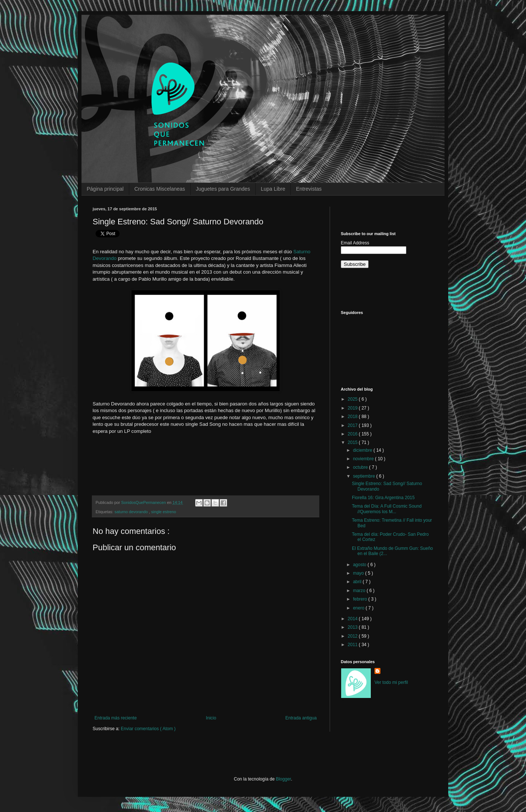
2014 (353, 619)
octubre (361, 467)
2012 (353, 636)
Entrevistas (309, 189)
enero (359, 608)
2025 (353, 399)
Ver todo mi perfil (391, 682)
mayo (359, 573)
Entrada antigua (301, 718)
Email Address (355, 243)
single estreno (164, 512)
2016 (353, 434)
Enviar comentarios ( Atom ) (148, 729)
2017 (353, 425)
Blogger (284, 779)
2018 (353, 417)
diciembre (363, 450)
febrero (361, 599)
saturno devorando (132, 512)
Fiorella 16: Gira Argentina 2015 (383, 498)
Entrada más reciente (116, 718)
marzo (360, 591)
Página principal (105, 189)
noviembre (364, 459)
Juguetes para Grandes (223, 189)
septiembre (365, 476)
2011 (353, 645)
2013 (353, 627)
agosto (360, 565)
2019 (353, 408)
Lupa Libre (273, 189)
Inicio (211, 718)
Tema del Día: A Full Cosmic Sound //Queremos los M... (387, 509)
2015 (353, 442)
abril (358, 582)
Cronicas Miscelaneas (160, 189)
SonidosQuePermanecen (144, 502)
